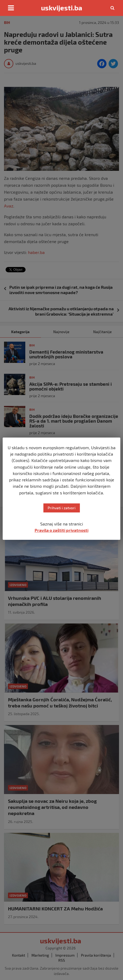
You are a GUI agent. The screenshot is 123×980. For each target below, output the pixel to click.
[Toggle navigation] (11, 8)
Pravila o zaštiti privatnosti (61, 530)
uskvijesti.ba (62, 8)
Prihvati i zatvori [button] (62, 508)
